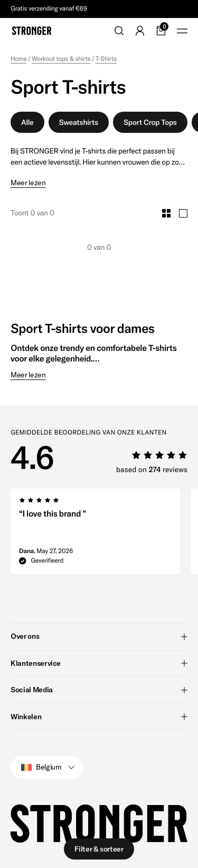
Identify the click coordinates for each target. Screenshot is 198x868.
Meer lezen (28, 183)
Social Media (99, 690)
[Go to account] (140, 31)
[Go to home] (32, 31)
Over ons (99, 636)
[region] (104, 535)
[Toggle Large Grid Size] (183, 213)
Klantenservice (99, 663)
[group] (95, 535)
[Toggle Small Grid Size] (166, 213)
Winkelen (99, 717)
